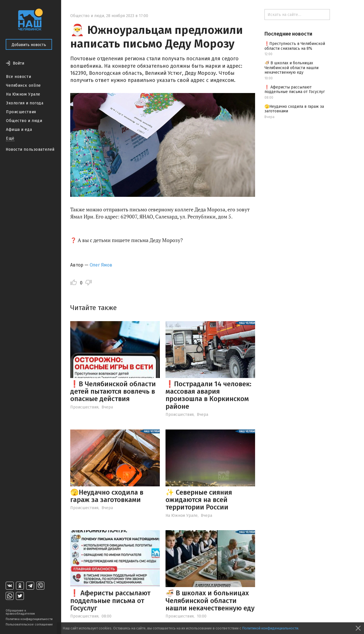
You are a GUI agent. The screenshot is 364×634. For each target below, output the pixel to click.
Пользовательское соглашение (29, 624)
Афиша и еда (19, 130)
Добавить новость (29, 45)
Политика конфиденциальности (29, 619)
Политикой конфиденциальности (270, 628)
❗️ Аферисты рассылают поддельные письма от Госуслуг (110, 601)
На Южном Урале (23, 94)
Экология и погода (25, 103)
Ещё (10, 138)
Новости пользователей (30, 149)
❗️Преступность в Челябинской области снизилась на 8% (295, 46)
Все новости (18, 77)
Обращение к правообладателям (20, 612)
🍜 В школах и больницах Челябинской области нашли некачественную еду (210, 601)
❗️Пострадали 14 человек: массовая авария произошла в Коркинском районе (208, 395)
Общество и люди (24, 121)
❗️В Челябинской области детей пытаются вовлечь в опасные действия (113, 392)
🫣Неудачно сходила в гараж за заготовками (107, 496)
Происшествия (21, 112)
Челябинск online (23, 85)
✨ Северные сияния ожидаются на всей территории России (199, 500)
